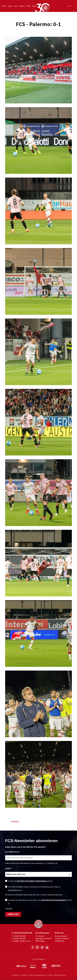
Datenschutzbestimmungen (32, 881)
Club (16, 6)
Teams (10, 6)
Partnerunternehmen (53, 900)
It (71, 6)
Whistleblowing (60, 975)
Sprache (8, 868)
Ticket (34, 6)
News (4, 6)
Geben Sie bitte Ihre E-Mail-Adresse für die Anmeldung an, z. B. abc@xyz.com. (32, 863)
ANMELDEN (13, 914)
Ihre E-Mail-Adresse (12, 852)
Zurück (12, 822)
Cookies (50, 975)
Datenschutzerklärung (37, 975)
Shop (28, 6)
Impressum (16, 975)
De (68, 6)
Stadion (22, 6)
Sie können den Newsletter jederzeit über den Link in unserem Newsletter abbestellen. (34, 895)
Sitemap (24, 975)
